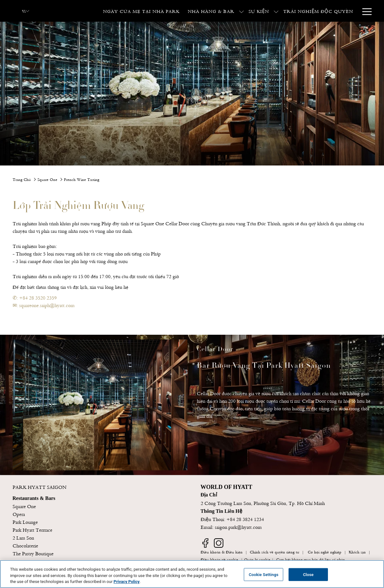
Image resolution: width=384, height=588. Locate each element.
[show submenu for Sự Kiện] (276, 11)
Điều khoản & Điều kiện (222, 552)
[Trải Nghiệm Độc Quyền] (318, 11)
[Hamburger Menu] (365, 11)
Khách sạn (357, 552)
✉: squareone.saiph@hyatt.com (44, 305)
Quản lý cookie (257, 559)
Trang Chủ (22, 179)
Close (308, 574)
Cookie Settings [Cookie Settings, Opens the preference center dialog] (264, 574)
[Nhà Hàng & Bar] (211, 11)
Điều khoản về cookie (219, 559)
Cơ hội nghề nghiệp (325, 552)
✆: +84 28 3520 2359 (35, 297)
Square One (47, 179)
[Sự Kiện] (259, 11)
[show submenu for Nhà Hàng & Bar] (241, 11)
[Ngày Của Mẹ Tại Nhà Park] (141, 11)
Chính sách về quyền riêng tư (275, 552)
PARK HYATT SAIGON (40, 487)
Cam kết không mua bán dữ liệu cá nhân (311, 559)
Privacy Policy (127, 582)
